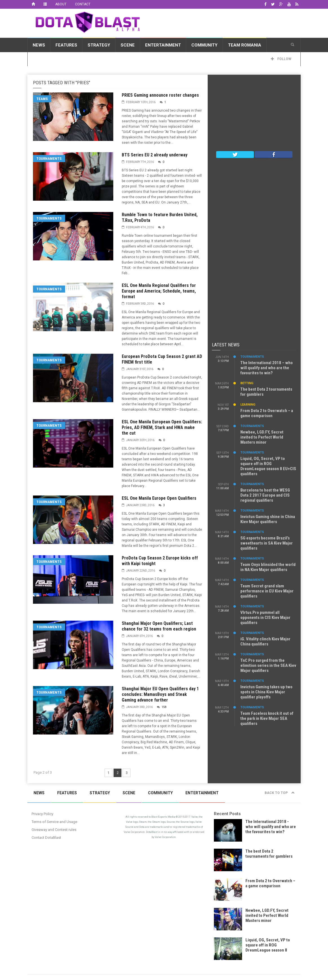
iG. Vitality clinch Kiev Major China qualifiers (265, 641)
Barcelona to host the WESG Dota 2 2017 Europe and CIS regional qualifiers (265, 495)
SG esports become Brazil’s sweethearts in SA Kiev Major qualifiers (267, 543)
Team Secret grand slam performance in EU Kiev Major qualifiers (267, 591)
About (61, 4)
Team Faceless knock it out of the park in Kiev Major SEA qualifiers (267, 718)
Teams (42, 99)
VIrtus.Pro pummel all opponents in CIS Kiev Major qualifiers (265, 618)
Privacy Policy (42, 814)
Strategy (99, 45)
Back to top (280, 793)
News (39, 45)
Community (204, 45)
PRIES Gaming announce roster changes (160, 95)
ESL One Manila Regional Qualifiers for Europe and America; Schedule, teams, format (159, 291)
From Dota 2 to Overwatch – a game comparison (267, 413)
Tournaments (49, 159)
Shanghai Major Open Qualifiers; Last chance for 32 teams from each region (159, 626)
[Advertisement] (224, 22)
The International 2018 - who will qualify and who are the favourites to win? (271, 827)
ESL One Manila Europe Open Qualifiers (159, 498)
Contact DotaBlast (46, 838)
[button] (292, 45)
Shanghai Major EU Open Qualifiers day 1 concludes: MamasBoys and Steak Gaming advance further (160, 694)
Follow (281, 59)
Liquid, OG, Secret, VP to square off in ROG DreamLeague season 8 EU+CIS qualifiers (268, 466)
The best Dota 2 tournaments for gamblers (269, 854)
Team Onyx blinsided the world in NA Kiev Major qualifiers (268, 567)
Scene (128, 45)
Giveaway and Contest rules (54, 830)
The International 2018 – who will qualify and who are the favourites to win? (267, 368)
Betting (247, 383)
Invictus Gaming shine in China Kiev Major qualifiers (268, 519)
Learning (248, 405)
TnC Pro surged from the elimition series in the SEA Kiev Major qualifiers (268, 665)
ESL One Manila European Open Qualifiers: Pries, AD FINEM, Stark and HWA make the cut (162, 427)
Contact (83, 4)
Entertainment (163, 45)
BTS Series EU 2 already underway (155, 155)
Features (66, 45)
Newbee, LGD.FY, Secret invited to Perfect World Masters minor (262, 437)
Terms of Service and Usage (54, 822)
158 (164, 707)
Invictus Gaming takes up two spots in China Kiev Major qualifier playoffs (266, 692)
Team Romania (245, 45)
